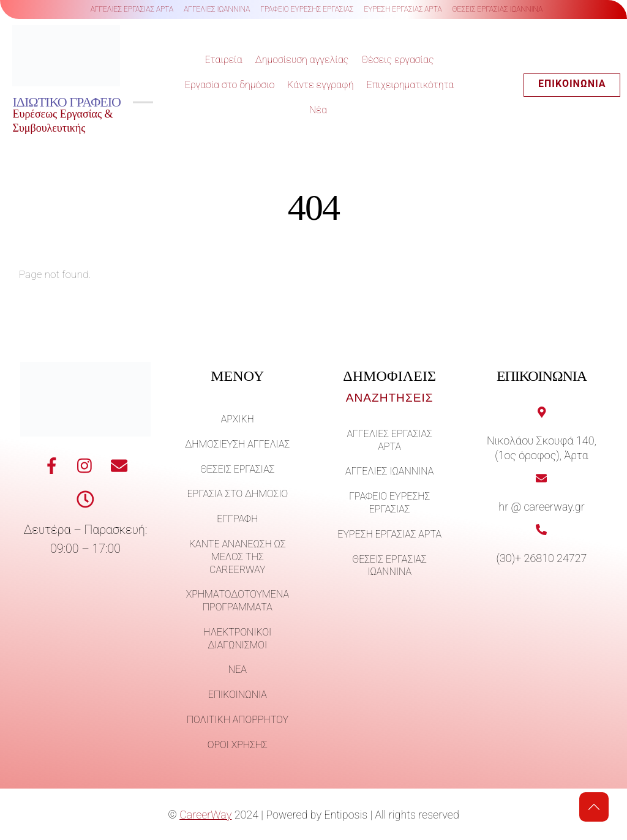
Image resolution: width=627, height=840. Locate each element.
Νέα (318, 110)
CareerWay (205, 816)
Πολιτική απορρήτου (238, 722)
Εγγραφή (237, 521)
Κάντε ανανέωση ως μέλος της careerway (238, 559)
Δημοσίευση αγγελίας (302, 60)
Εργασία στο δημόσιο (230, 85)
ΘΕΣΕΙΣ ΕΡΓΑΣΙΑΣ (237, 471)
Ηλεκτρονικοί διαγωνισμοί (237, 640)
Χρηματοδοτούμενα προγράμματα (238, 602)
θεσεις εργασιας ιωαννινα (498, 9)
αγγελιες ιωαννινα (217, 9)
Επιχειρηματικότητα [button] (411, 85)
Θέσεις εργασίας (397, 60)
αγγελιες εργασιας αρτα (132, 9)
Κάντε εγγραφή (320, 85)
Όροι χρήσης (238, 747)
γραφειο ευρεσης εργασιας (307, 9)
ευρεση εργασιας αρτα (403, 9)
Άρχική (238, 421)
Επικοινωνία (573, 84)
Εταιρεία (223, 60)
